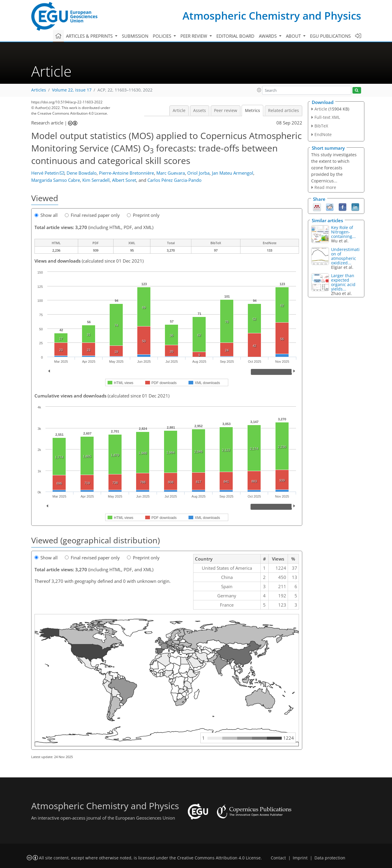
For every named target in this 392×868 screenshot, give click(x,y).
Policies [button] (163, 36)
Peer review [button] (194, 36)
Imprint (300, 858)
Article (179, 111)
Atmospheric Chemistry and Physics (272, 16)
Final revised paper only (92, 215)
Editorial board (235, 36)
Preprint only (143, 215)
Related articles (284, 111)
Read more (325, 187)
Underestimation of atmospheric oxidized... (345, 256)
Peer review (226, 111)
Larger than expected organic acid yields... (343, 282)
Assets (200, 111)
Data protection (330, 858)
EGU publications (330, 36)
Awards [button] (268, 36)
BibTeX (321, 126)
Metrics (252, 111)
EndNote (323, 134)
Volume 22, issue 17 (72, 90)
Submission (135, 36)
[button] (259, 90)
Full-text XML (327, 117)
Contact (278, 858)
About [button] (294, 36)
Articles (39, 90)
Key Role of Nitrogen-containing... (343, 232)
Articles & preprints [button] (90, 36)
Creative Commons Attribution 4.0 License (219, 858)
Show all (46, 215)
